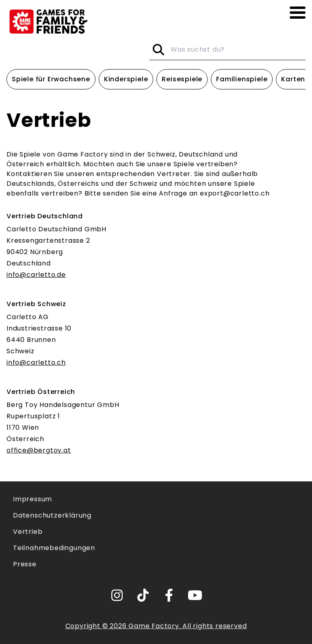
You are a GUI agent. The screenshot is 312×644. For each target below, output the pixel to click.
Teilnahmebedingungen (54, 548)
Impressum (32, 499)
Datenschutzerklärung (52, 515)
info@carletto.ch (36, 362)
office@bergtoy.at (39, 450)
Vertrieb (28, 532)
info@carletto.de (36, 275)
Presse (25, 564)
